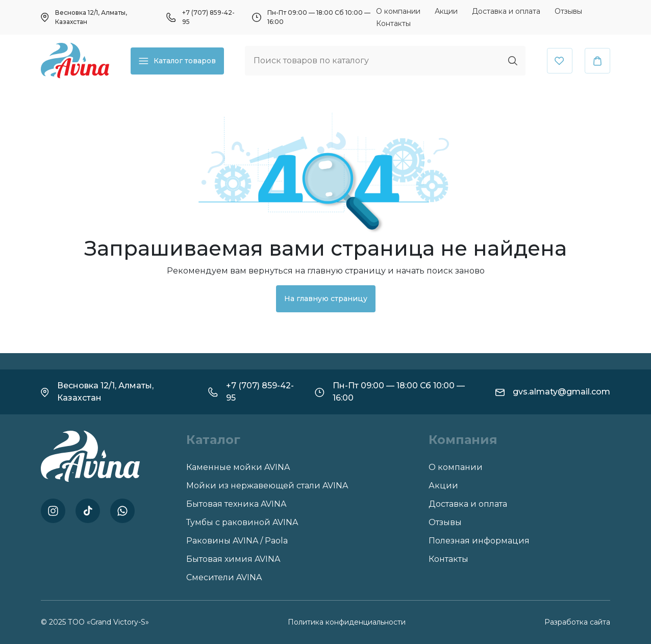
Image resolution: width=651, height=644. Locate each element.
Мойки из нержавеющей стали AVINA (267, 486)
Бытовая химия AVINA (233, 559)
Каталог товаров (177, 61)
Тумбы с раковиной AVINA (242, 522)
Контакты (393, 23)
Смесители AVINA (224, 577)
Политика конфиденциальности (347, 622)
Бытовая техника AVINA (236, 504)
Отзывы (568, 11)
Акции (446, 11)
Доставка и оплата (506, 11)
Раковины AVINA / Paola (237, 541)
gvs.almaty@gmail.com (561, 392)
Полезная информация (479, 541)
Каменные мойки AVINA (238, 467)
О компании (398, 11)
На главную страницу (326, 299)
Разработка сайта (577, 622)
